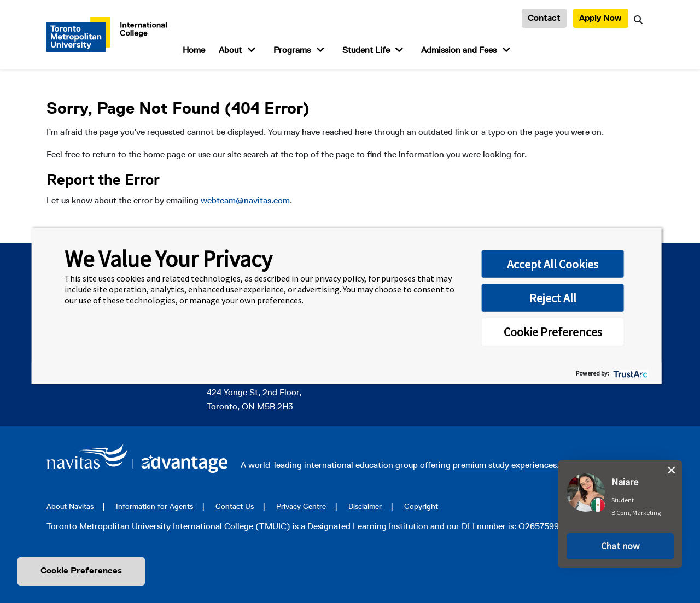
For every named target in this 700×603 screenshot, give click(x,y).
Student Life (366, 50)
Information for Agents (154, 506)
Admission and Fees (459, 50)
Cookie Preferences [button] (553, 332)
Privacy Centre (301, 506)
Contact (544, 18)
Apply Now (600, 18)
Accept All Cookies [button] (553, 264)
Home (194, 50)
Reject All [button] (553, 298)
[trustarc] (630, 373)
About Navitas (70, 506)
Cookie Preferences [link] (81, 570)
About (230, 50)
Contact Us (235, 506)
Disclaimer (365, 506)
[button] (620, 546)
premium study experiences (505, 465)
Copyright (421, 506)
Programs (292, 50)
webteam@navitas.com (245, 200)
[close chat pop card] (672, 470)
